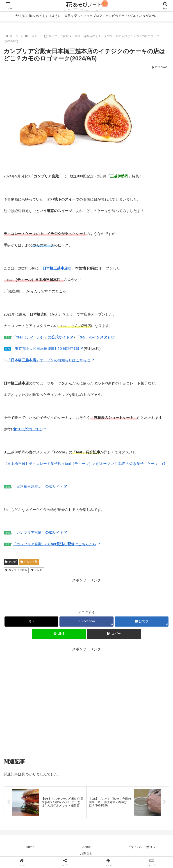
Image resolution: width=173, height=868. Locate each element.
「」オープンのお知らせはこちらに (50, 360)
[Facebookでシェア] (86, 622)
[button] (114, 634)
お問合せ (86, 853)
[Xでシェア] (31, 622)
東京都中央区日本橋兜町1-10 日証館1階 (49, 349)
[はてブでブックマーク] (142, 622)
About (87, 847)
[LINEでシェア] (59, 634)
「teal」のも (95, 337)
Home (30, 847)
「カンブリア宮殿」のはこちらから (56, 544)
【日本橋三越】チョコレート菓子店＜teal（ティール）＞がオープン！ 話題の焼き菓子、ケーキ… (84, 464)
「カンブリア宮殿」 (40, 533)
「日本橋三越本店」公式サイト (40, 487)
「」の (43, 337)
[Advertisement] (86, 594)
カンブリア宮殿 (16, 570)
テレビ (11, 562)
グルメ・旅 (29, 562)
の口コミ (29, 429)
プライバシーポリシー (143, 847)
